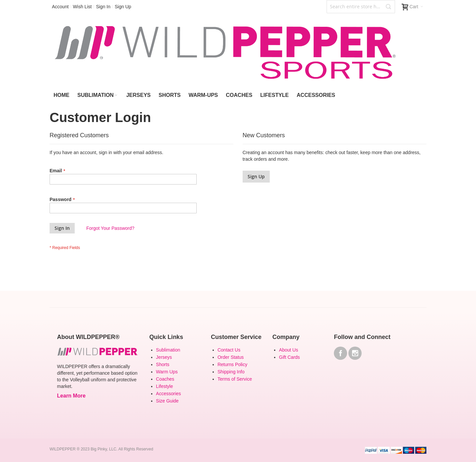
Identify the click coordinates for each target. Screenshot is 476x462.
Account (60, 7)
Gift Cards (289, 357)
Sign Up (123, 7)
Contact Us (229, 350)
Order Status (231, 357)
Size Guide (167, 401)
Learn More (71, 396)
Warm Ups (167, 372)
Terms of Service (235, 379)
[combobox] (361, 7)
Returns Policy (232, 364)
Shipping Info (231, 372)
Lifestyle (164, 386)
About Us (289, 350)
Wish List (82, 7)
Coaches (165, 379)
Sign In (103, 7)
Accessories (168, 394)
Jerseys (164, 357)
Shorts (163, 364)
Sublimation (168, 350)
